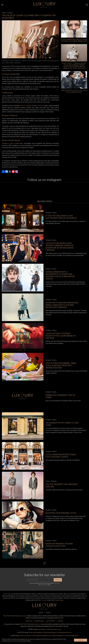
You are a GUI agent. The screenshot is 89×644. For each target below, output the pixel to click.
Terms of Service (44, 585)
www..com (54, 629)
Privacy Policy (56, 583)
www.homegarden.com (42, 636)
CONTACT (60, 621)
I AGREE (81, 640)
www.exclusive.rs (65, 632)
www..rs (42, 629)
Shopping (10, 13)
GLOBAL (41, 613)
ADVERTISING (39, 621)
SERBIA (48, 613)
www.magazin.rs (36, 632)
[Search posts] (87, 5)
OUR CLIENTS (50, 621)
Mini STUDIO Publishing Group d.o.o (14, 616)
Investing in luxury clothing (11, 143)
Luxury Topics (7, 594)
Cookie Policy (15, 641)
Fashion (4, 13)
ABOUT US (29, 621)
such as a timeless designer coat (30, 106)
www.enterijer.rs (26, 636)
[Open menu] (2, 5)
